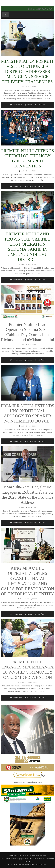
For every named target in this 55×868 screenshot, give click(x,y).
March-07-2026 (32, 171)
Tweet (42, 105)
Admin (23, 87)
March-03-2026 (32, 345)
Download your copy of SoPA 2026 (28, 782)
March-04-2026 (32, 265)
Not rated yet (30, 105)
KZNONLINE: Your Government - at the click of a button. (28, 2)
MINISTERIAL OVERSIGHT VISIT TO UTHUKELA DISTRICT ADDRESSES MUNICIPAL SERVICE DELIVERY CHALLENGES (27, 72)
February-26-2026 (32, 599)
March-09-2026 (32, 87)
